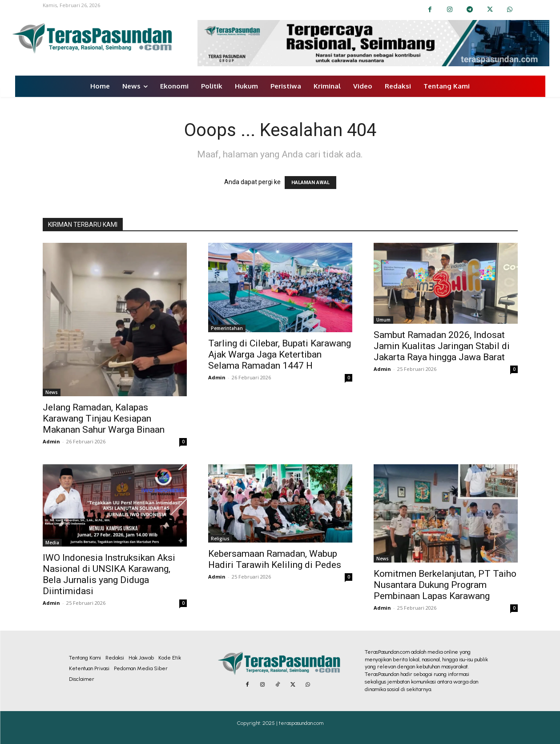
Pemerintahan (227, 328)
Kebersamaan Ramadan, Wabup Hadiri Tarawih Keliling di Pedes (275, 559)
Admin (51, 441)
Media (52, 543)
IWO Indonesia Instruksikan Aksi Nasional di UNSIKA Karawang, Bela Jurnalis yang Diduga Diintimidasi (109, 574)
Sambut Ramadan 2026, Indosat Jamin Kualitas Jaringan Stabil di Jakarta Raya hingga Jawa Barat (442, 346)
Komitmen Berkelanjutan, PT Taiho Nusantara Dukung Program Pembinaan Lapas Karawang (445, 585)
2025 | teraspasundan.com (293, 723)
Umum (383, 320)
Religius (220, 539)
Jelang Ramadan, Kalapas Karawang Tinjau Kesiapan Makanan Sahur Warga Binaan (104, 418)
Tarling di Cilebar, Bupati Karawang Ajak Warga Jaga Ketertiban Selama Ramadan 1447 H (280, 354)
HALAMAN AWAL (310, 183)
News (52, 392)
